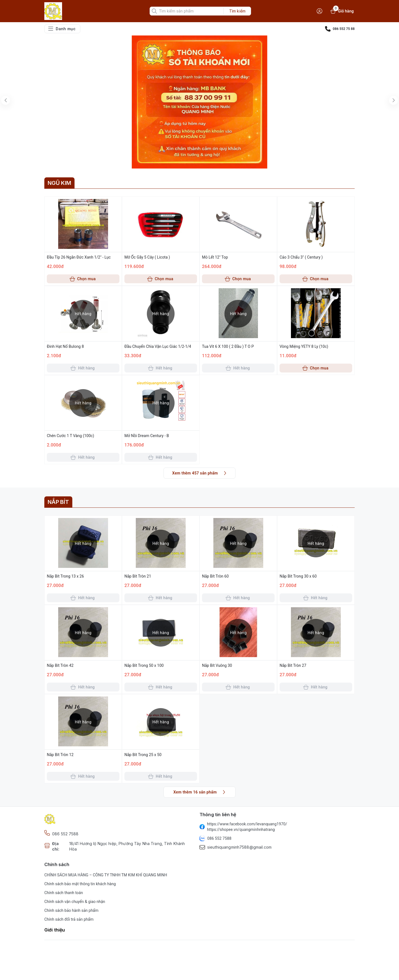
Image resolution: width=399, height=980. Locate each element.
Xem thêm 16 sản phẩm (200, 792)
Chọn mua (83, 279)
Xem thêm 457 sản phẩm (200, 473)
